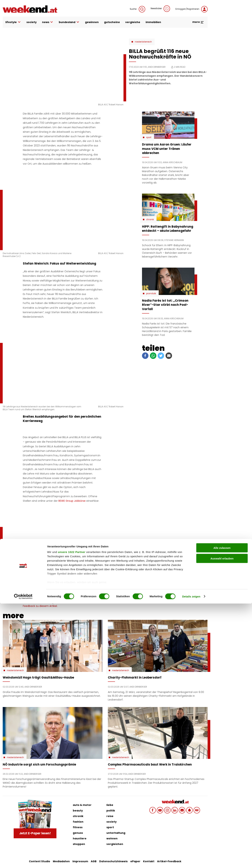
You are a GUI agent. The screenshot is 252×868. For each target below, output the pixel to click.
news (48, 22)
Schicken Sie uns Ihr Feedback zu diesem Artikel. (57, 605)
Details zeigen (191, 861)
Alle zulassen (222, 812)
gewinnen (92, 22)
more (198, 22)
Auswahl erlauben (222, 823)
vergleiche (133, 22)
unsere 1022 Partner (72, 817)
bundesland (69, 22)
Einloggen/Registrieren (192, 9)
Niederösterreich (143, 42)
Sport (149, 137)
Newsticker (160, 9)
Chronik (150, 220)
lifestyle (13, 22)
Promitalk (151, 294)
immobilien (153, 22)
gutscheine (112, 22)
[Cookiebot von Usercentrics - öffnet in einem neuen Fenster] (23, 861)
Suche (138, 9)
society (32, 22)
